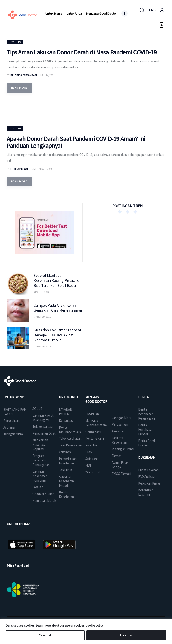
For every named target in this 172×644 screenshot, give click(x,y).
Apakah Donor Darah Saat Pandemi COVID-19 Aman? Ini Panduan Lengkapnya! (76, 142)
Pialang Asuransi (123, 449)
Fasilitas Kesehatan (119, 440)
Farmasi (117, 456)
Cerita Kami (93, 432)
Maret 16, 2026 (42, 346)
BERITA (143, 397)
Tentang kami (95, 438)
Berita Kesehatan (66, 494)
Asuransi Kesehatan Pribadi (66, 481)
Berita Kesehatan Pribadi (146, 430)
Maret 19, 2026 (42, 317)
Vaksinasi (65, 452)
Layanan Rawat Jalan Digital (43, 418)
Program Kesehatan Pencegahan (41, 460)
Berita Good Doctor (146, 443)
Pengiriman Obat (44, 433)
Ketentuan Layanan (146, 492)
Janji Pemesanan (70, 445)
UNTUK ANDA (69, 397)
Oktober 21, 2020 (42, 169)
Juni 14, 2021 (47, 75)
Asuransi (9, 427)
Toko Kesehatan (70, 438)
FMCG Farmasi (121, 474)
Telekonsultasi (43, 427)
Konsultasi (66, 421)
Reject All (45, 635)
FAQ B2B (39, 487)
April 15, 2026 (42, 292)
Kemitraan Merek (44, 501)
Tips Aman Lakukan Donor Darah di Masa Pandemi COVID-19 (82, 52)
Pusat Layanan (148, 470)
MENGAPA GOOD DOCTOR (96, 399)
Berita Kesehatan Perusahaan (146, 414)
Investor (91, 445)
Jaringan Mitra (13, 434)
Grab (89, 452)
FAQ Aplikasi (146, 477)
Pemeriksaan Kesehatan (68, 461)
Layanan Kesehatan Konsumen (40, 476)
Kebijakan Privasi (150, 483)
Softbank (92, 459)
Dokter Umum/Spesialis (70, 430)
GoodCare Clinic (43, 494)
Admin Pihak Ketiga (120, 465)
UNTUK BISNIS (14, 397)
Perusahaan (12, 421)
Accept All (127, 635)
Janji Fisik (65, 470)
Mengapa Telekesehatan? (96, 423)
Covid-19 (15, 42)
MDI (88, 465)
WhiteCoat (93, 472)
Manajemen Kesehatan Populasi (40, 445)
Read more (19, 88)
